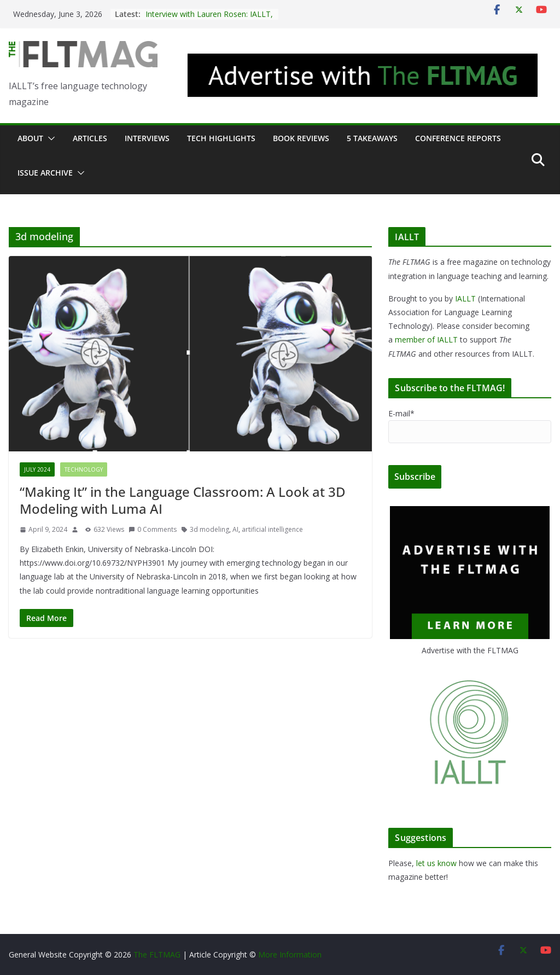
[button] (49, 138)
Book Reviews (301, 138)
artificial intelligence (272, 529)
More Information (290, 954)
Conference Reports (458, 138)
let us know (436, 863)
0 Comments (153, 529)
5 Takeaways (372, 138)
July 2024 (37, 469)
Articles (90, 138)
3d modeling (209, 529)
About (30, 138)
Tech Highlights (221, 138)
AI (235, 529)
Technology (84, 469)
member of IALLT (426, 339)
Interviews (147, 138)
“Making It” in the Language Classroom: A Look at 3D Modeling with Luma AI (183, 500)
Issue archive (45, 173)
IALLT (465, 298)
